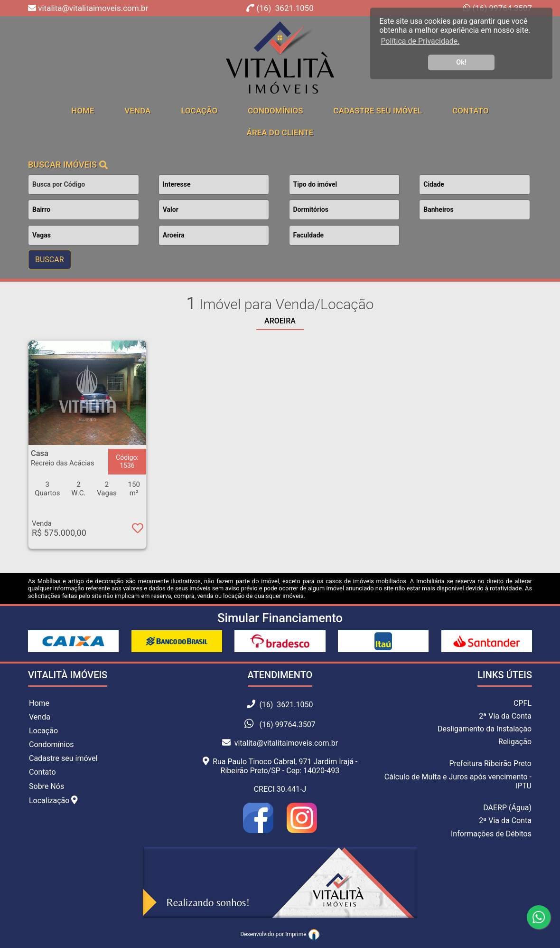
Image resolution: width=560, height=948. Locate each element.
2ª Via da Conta (505, 716)
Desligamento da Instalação (485, 729)
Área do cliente (280, 133)
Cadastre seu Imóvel (378, 111)
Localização (53, 800)
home (83, 111)
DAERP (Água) (507, 808)
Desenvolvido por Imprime (280, 934)
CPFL (523, 703)
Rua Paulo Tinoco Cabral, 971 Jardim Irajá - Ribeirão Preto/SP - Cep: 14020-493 (280, 766)
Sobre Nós (47, 786)
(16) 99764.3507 (287, 725)
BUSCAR (50, 260)
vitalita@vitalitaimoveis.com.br (280, 743)
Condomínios (275, 111)
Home (39, 703)
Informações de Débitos (491, 834)
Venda (138, 111)
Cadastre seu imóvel (63, 758)
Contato (471, 111)
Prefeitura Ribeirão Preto (490, 763)
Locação (199, 111)
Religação (515, 742)
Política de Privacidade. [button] (420, 41)
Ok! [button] (461, 62)
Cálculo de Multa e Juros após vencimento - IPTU (458, 781)
